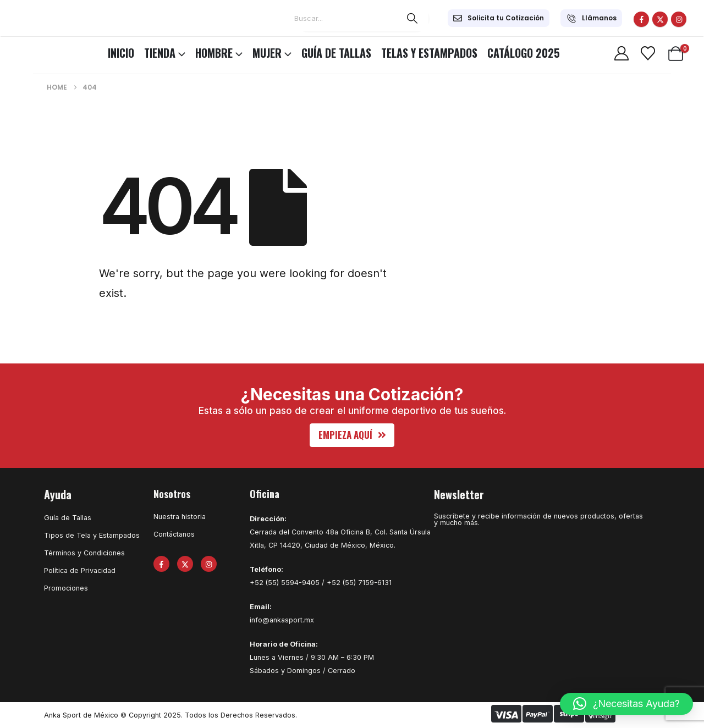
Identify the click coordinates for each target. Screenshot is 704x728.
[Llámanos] (591, 18)
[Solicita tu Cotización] (499, 18)
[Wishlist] (648, 53)
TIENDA (160, 53)
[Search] (413, 18)
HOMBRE (214, 53)
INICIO (121, 53)
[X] (660, 19)
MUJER (267, 53)
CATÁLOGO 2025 (524, 53)
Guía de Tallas (336, 53)
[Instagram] (679, 19)
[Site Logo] (38, 51)
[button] (352, 435)
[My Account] (621, 53)
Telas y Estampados (429, 53)
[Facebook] (641, 19)
